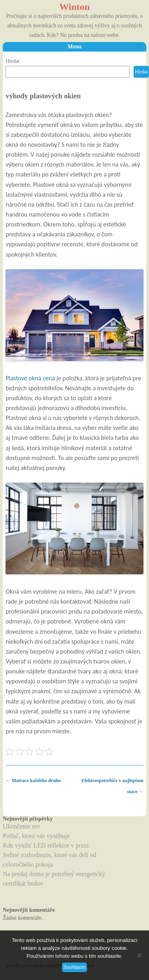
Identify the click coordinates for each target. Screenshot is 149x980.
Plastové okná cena (30, 378)
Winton (74, 7)
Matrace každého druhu (33, 781)
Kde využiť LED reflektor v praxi (46, 845)
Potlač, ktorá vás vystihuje (36, 836)
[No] (139, 955)
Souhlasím (74, 967)
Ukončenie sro (21, 826)
